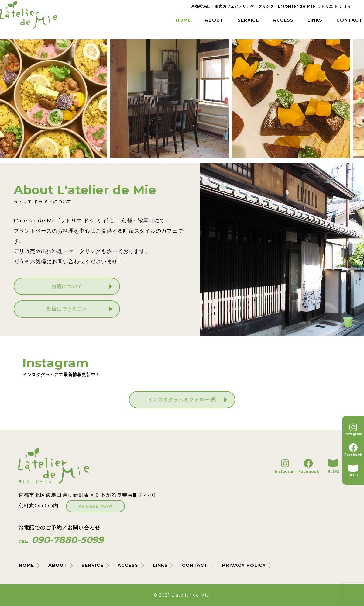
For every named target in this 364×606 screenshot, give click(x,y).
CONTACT (337, 24)
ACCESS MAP (89, 504)
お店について (67, 286)
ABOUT (192, 24)
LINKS (301, 24)
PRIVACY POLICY (245, 565)
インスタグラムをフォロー (182, 400)
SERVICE (229, 24)
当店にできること (67, 309)
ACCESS (267, 24)
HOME (159, 24)
